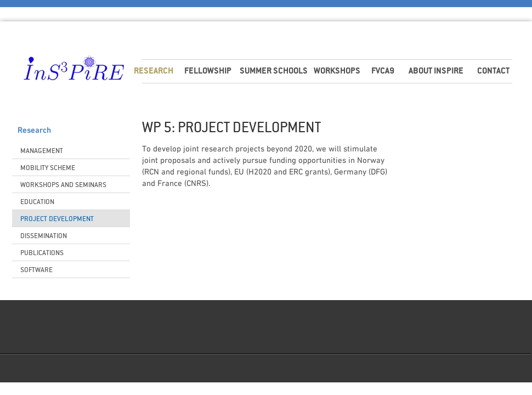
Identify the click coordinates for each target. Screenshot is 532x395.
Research (34, 131)
